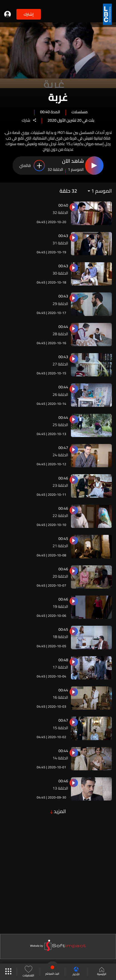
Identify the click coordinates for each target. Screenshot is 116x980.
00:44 (63, 327)
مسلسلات (80, 112)
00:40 (63, 205)
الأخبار (76, 972)
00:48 (63, 660)
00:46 (63, 478)
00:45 (63, 539)
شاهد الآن (73, 161)
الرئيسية (102, 972)
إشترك (29, 14)
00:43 (63, 236)
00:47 (63, 448)
